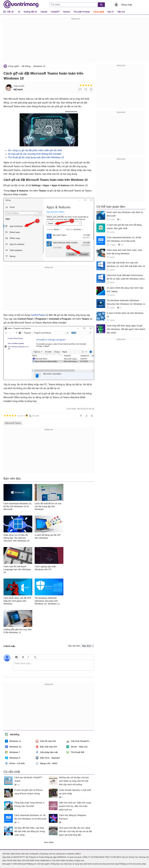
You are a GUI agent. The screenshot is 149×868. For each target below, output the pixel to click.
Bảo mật (25, 854)
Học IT (111, 12)
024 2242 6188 (28, 861)
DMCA (78, 854)
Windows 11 (13, 741)
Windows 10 (39, 66)
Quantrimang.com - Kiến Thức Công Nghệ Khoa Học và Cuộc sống (21, 4)
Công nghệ (99, 12)
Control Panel (38, 315)
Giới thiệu (6, 854)
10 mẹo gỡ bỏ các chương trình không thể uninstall (34, 154)
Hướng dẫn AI (30, 12)
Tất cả (10, 12)
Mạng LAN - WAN (46, 763)
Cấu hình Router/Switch (80, 741)
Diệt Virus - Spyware (48, 758)
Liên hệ (52, 854)
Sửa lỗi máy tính (46, 741)
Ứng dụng (44, 854)
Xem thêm (49, 842)
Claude (44, 12)
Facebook (70, 854)
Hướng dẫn (34, 854)
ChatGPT (55, 12)
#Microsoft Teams (13, 423)
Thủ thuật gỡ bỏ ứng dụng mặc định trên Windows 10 (36, 157)
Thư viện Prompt (82, 12)
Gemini (67, 12)
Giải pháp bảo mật (47, 752)
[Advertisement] (76, 41)
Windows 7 (12, 752)
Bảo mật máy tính (46, 747)
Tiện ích (121, 12)
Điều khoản (16, 854)
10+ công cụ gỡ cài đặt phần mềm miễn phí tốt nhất (35, 150)
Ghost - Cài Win (15, 763)
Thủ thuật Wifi (75, 752)
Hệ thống (26, 66)
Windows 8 (12, 758)
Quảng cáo (61, 854)
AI (19, 12)
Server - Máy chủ (77, 747)
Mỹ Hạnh (18, 89)
